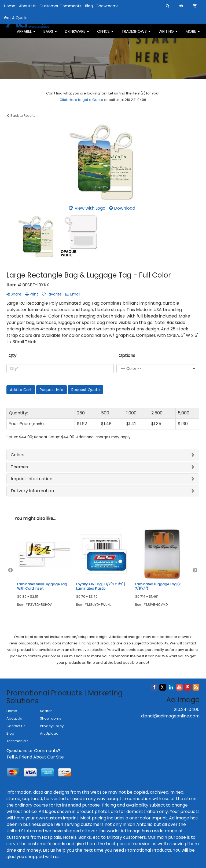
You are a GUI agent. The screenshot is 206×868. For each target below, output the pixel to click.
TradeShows (136, 35)
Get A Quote (16, 18)
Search (46, 711)
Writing (168, 35)
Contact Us (16, 726)
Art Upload (49, 733)
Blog (89, 6)
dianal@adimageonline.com (170, 716)
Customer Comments (60, 6)
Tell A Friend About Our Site (35, 757)
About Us (27, 6)
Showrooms (108, 6)
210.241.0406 (187, 710)
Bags (50, 35)
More (193, 35)
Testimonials (17, 741)
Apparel (26, 35)
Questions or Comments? (33, 751)
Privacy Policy (52, 726)
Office (105, 35)
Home (10, 6)
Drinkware (77, 35)
